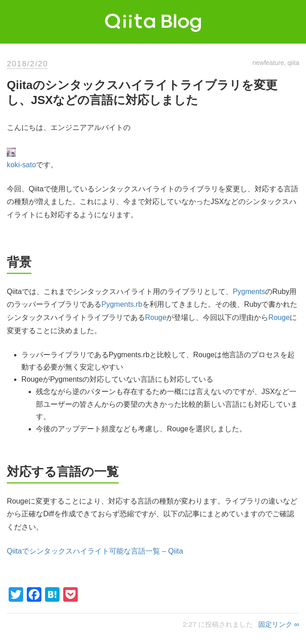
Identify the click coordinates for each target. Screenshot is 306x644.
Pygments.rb (122, 304)
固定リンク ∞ (279, 624)
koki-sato (21, 165)
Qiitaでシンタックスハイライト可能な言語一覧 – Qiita (95, 551)
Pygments (249, 292)
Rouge (156, 317)
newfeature (268, 63)
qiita (293, 63)
